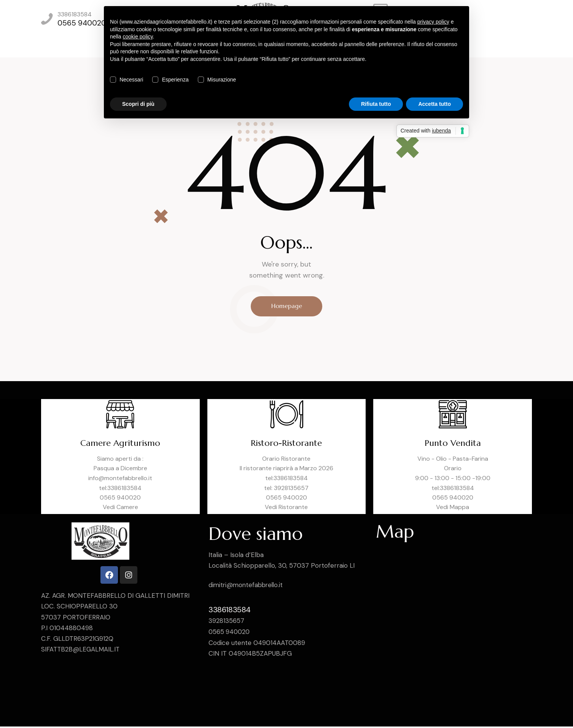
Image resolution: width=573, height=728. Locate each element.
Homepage (287, 307)
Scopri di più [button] (138, 104)
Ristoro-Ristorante (286, 445)
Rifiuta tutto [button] (376, 104)
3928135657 (226, 622)
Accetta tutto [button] (435, 104)
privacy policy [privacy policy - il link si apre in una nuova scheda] (433, 22)
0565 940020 (230, 633)
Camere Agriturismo (120, 445)
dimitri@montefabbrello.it (247, 586)
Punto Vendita (453, 445)
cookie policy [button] (138, 37)
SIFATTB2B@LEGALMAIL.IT (81, 651)
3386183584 (230, 611)
